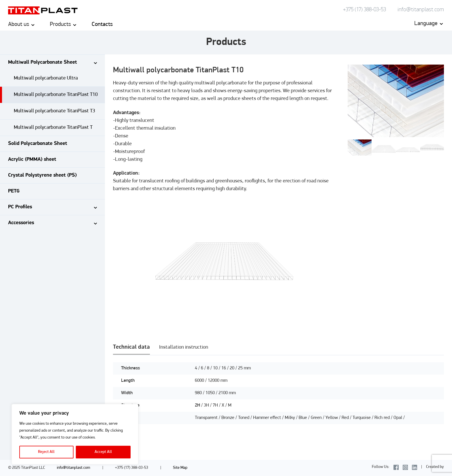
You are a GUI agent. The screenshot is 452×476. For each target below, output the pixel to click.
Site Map (180, 468)
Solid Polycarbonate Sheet (38, 144)
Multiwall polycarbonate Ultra (46, 78)
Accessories (21, 223)
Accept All (103, 452)
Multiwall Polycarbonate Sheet (43, 62)
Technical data (131, 347)
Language (426, 24)
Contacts (102, 24)
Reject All (46, 452)
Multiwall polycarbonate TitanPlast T (53, 127)
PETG (14, 191)
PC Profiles (20, 207)
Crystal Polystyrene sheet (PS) (42, 175)
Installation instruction (184, 347)
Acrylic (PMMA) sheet (32, 159)
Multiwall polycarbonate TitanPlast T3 (54, 111)
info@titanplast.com (421, 10)
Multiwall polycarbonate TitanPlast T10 (56, 95)
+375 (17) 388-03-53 (365, 10)
